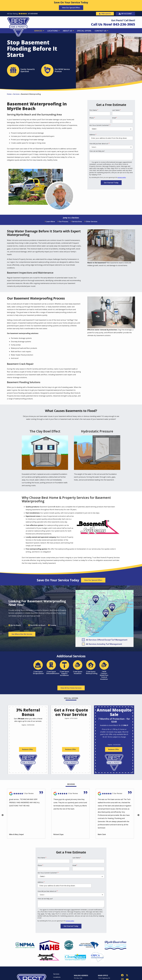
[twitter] (127, 975)
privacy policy (122, 177)
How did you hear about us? (99, 144)
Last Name (116, 110)
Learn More (51, 222)
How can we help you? (97, 151)
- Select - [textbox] (94, 147)
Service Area (77, 222)
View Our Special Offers (71, 8)
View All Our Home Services (71, 688)
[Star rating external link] (39, 14)
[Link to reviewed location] (26, 794)
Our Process (64, 222)
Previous (3, 815)
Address (92, 135)
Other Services (92, 222)
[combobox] (111, 147)
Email (114, 118)
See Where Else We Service (22, 634)
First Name (93, 110)
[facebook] (122, 975)
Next (138, 815)
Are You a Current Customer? (99, 125)
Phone (92, 118)
